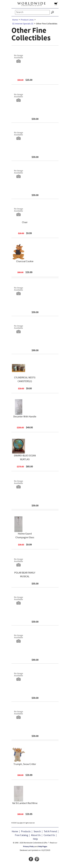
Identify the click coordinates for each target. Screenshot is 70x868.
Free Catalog (22, 835)
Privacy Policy (29, 847)
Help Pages (43, 847)
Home (15, 20)
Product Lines (27, 20)
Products (26, 832)
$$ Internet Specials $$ (23, 24)
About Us (36, 835)
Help (35, 839)
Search (37, 832)
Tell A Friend (50, 832)
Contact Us (49, 835)
